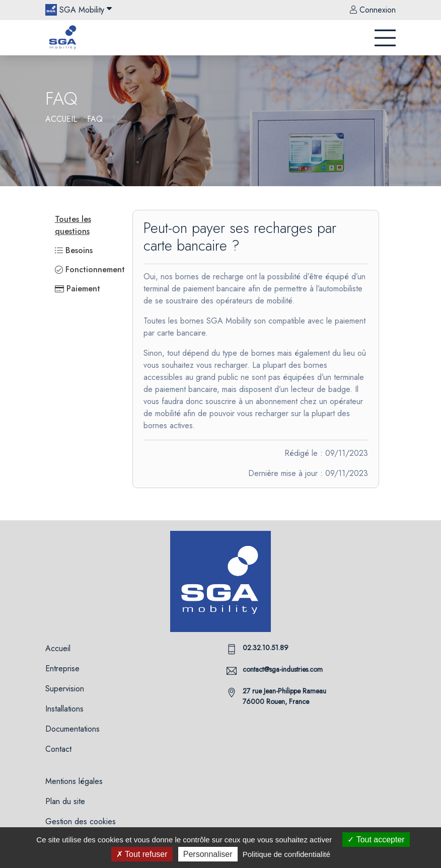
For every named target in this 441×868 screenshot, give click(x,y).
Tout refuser (142, 854)
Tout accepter (376, 840)
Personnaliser (208, 854)
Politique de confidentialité (286, 854)
